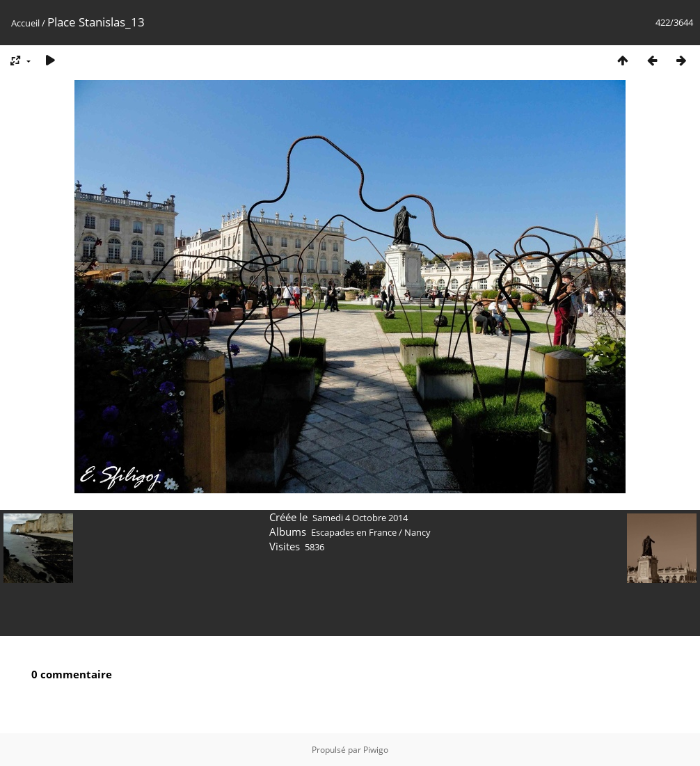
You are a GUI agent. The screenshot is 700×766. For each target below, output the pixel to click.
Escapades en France (354, 532)
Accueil (25, 23)
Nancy (417, 532)
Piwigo (376, 750)
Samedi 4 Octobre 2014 (360, 518)
